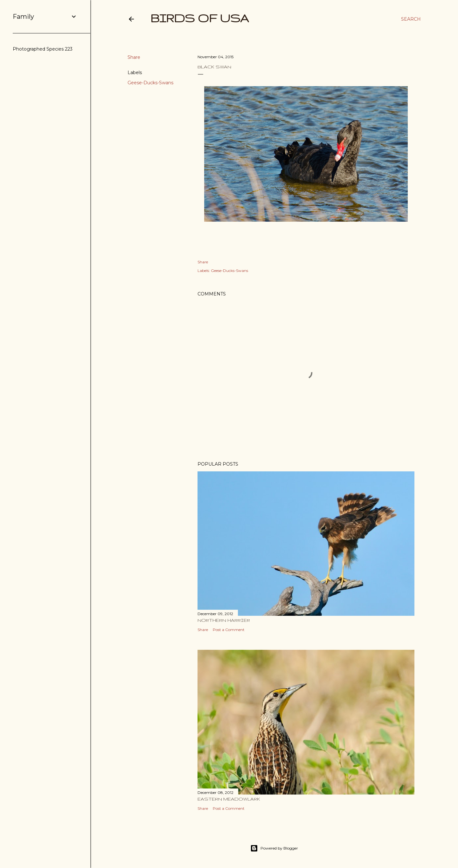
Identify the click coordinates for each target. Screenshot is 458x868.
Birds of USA (200, 18)
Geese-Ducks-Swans (150, 83)
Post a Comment (229, 630)
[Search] (411, 19)
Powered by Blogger (274, 848)
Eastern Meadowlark (229, 799)
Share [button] (134, 57)
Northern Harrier (224, 620)
